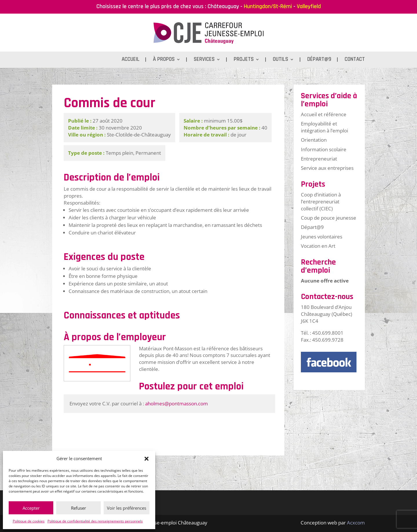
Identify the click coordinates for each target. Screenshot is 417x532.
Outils (280, 60)
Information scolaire (324, 149)
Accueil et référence (324, 114)
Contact (355, 60)
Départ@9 (319, 60)
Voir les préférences (127, 508)
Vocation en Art (318, 246)
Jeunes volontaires (322, 237)
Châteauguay (223, 6)
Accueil (131, 60)
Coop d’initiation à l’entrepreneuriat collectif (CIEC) (321, 202)
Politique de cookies (29, 521)
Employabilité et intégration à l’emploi (324, 127)
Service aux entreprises (327, 168)
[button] (147, 459)
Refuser (78, 508)
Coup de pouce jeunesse (329, 218)
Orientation (314, 140)
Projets (244, 60)
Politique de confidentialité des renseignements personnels (95, 521)
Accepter (31, 508)
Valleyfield (309, 6)
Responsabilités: (82, 203)
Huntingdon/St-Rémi (268, 6)
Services (204, 60)
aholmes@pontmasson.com (177, 403)
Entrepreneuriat (319, 159)
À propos (164, 60)
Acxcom (356, 523)
